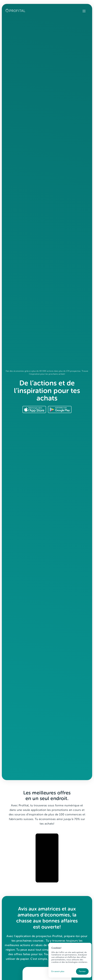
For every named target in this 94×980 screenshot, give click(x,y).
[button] (84, 11)
